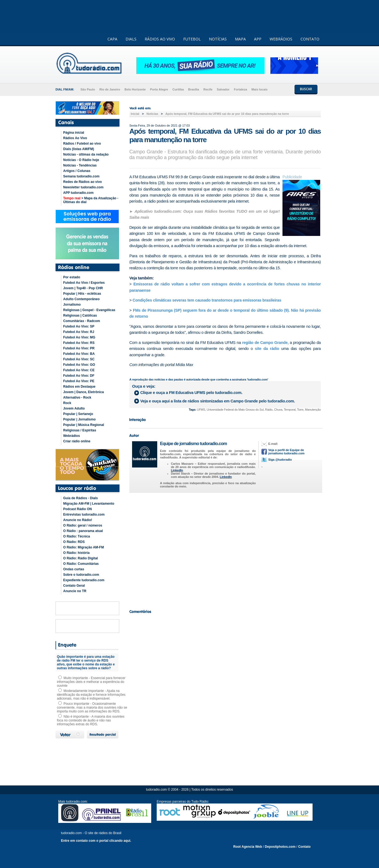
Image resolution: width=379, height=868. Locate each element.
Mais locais (260, 89)
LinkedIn (177, 470)
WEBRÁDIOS (281, 39)
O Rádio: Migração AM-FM (84, 547)
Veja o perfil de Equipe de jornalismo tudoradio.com (286, 452)
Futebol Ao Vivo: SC (79, 359)
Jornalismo (72, 305)
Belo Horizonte (135, 89)
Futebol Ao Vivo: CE (79, 370)
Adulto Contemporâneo (81, 299)
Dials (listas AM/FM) (79, 149)
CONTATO (310, 39)
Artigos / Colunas (77, 171)
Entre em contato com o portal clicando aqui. (96, 841)
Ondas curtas (74, 569)
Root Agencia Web (248, 847)
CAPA (112, 39)
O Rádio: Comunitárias (81, 564)
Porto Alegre (159, 89)
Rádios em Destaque (79, 387)
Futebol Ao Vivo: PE (79, 381)
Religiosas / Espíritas (80, 430)
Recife (208, 89)
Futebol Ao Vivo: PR (79, 348)
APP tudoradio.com (78, 193)
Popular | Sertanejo (78, 414)
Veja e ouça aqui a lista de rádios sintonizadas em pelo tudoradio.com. (218, 401)
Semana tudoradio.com (81, 176)
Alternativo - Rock (77, 398)
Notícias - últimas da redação (86, 154)
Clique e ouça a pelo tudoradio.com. (191, 393)
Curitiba (178, 89)
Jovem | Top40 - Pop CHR (83, 288)
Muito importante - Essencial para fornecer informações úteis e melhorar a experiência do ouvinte (91, 682)
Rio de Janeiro (110, 89)
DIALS (131, 39)
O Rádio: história (76, 553)
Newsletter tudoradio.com (83, 187)
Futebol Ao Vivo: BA (79, 354)
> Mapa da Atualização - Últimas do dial (91, 200)
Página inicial (74, 133)
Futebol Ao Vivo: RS (79, 343)
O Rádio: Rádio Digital (81, 558)
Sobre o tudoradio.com (81, 575)
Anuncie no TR (75, 591)
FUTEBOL (192, 39)
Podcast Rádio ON (78, 509)
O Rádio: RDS (74, 542)
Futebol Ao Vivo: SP (79, 326)
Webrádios (72, 436)
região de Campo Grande (265, 343)
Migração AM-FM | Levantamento (89, 504)
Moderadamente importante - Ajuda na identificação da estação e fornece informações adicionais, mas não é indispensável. (91, 695)
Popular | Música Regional (84, 425)
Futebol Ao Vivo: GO (79, 365)
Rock (67, 403)
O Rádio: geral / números (83, 525)
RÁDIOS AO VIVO (160, 39)
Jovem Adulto (74, 408)
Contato (304, 847)
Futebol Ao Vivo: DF (79, 376)
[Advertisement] (225, 550)
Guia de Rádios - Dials (81, 498)
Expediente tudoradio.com (84, 580)
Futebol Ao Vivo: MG (79, 337)
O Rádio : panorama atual (83, 531)
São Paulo (88, 89)
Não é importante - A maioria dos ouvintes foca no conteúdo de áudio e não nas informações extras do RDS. (91, 720)
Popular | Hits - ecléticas (82, 294)
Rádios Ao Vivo (75, 138)
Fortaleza (240, 89)
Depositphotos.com (280, 847)
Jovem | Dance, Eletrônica (84, 392)
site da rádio (268, 349)
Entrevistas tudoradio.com (84, 515)
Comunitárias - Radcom (82, 321)
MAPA (240, 39)
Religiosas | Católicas (80, 315)
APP (258, 39)
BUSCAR (306, 89)
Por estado (72, 277)
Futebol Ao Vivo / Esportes (84, 283)
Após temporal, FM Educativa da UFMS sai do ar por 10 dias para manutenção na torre (227, 114)
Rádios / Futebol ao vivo (82, 144)
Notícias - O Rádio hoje (81, 160)
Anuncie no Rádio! (78, 520)
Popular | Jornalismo (79, 419)
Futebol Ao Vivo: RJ (79, 332)
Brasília (194, 89)
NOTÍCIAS (218, 39)
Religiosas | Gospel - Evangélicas (89, 310)
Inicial (135, 114)
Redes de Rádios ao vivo (82, 182)
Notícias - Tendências (80, 165)
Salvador (223, 89)
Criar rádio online (77, 441)
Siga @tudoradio (280, 460)
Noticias (152, 114)
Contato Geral (74, 586)
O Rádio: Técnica (77, 536)
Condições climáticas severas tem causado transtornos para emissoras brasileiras (207, 300)
